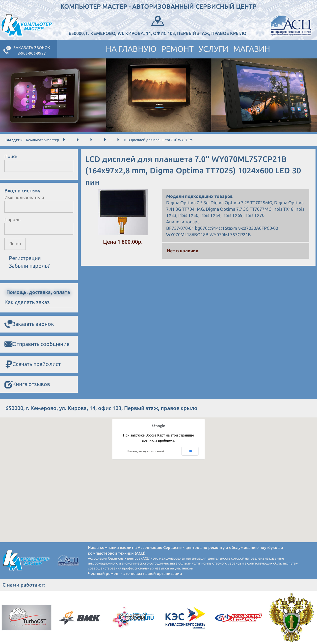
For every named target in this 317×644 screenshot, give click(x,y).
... (71, 140)
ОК (190, 451)
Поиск (11, 156)
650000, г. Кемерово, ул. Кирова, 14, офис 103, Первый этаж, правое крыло (158, 25)
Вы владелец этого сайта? (146, 451)
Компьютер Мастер (42, 140)
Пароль (13, 219)
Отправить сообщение (37, 344)
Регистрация (25, 258)
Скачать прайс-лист (33, 364)
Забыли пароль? (29, 266)
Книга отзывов (27, 384)
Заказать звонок (29, 324)
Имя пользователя (24, 197)
